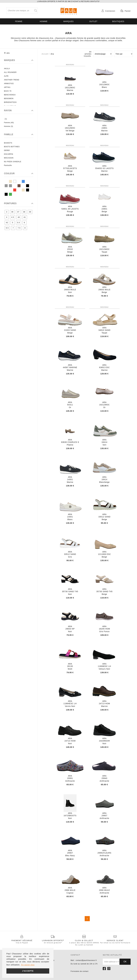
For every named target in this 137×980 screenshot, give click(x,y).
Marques (68, 21)
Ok (125, 962)
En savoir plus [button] (28, 965)
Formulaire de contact (80, 971)
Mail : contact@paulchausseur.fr (84, 960)
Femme (19, 21)
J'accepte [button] (28, 971)
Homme (44, 21)
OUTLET (93, 21)
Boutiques (118, 21)
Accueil (45, 54)
